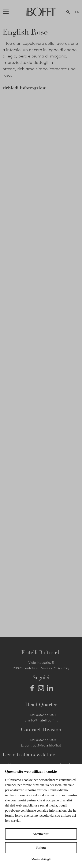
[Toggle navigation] (9, 12)
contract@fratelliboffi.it (43, 745)
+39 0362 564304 (43, 715)
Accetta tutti (41, 834)
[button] (69, 12)
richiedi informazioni (25, 88)
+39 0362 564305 (43, 740)
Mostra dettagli (41, 859)
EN (77, 12)
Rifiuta (41, 848)
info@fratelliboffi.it (43, 720)
